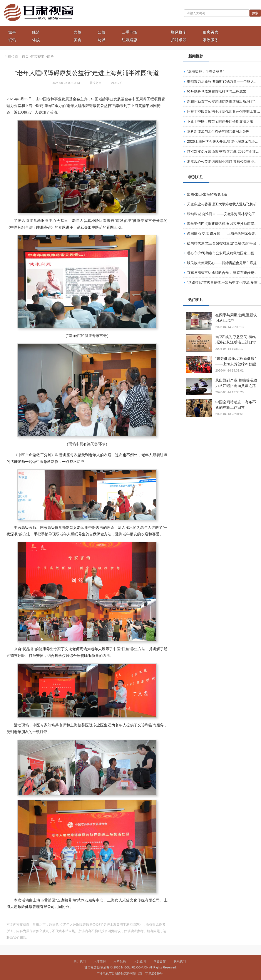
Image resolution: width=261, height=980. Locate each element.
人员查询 (140, 961)
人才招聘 (100, 961)
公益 (102, 32)
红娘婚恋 (129, 40)
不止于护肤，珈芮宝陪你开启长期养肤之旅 (220, 121)
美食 (78, 40)
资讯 (12, 40)
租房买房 (211, 32)
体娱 (36, 40)
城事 (12, 32)
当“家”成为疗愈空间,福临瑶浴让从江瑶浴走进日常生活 (236, 342)
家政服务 (211, 40)
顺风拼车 (179, 32)
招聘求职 (179, 40)
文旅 (78, 32)
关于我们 (80, 961)
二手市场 (129, 32)
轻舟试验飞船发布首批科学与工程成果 (217, 91)
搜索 (255, 13)
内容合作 (160, 961)
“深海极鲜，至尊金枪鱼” (206, 71)
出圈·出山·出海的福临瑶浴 (207, 194)
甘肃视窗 (38, 56)
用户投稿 (120, 961)
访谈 (102, 40)
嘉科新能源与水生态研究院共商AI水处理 (218, 132)
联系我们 (180, 961)
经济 (36, 32)
